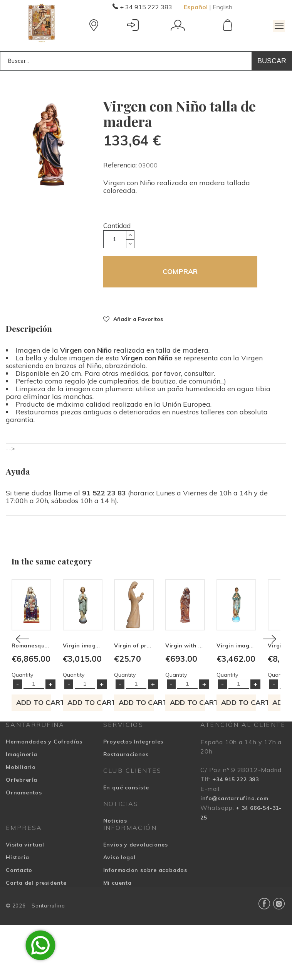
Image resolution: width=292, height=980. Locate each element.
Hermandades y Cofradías (44, 796)
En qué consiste (126, 842)
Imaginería (22, 809)
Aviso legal (120, 912)
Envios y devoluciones (136, 899)
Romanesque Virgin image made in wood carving (81, 701)
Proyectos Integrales (133, 796)
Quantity (22, 730)
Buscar (272, 61)
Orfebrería (22, 835)
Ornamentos (24, 847)
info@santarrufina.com (234, 853)
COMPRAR (180, 271)
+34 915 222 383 (236, 834)
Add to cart (53, 757)
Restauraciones (126, 809)
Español (196, 7)
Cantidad (117, 226)
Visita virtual (25, 899)
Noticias (115, 875)
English (222, 7)
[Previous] (22, 666)
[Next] (270, 666)
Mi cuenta (117, 938)
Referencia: (121, 165)
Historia (18, 912)
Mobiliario (21, 822)
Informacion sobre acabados (145, 925)
